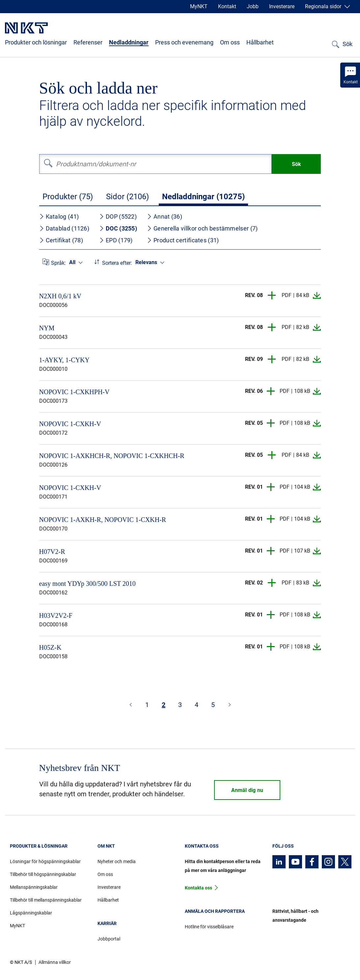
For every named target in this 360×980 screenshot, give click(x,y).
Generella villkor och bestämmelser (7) (202, 228)
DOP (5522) (118, 217)
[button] (272, 295)
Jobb (253, 6)
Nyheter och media (117, 861)
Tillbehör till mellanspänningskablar (46, 900)
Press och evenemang (184, 42)
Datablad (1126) (64, 228)
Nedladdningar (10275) (203, 197)
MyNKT (199, 6)
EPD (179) (116, 240)
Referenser (88, 42)
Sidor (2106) (127, 197)
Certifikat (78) (61, 240)
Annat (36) (165, 217)
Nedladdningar (129, 42)
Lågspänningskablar (31, 913)
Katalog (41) (59, 217)
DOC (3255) (118, 228)
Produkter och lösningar (36, 42)
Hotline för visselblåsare (209, 927)
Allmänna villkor (55, 962)
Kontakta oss (198, 888)
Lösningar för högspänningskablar (45, 861)
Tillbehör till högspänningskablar (43, 874)
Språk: (58, 263)
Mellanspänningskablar (34, 887)
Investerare (282, 6)
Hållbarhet (260, 42)
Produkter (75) (68, 197)
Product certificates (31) (183, 240)
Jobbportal (109, 939)
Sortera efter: (117, 263)
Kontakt (227, 6)
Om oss (230, 42)
